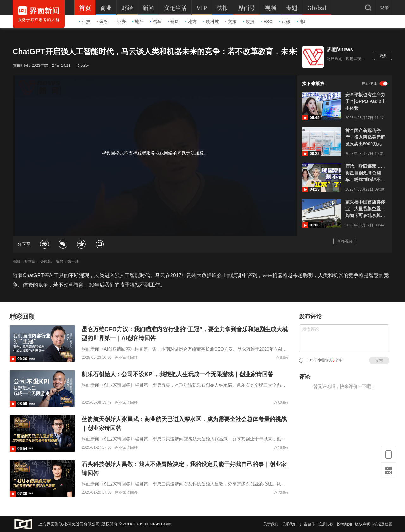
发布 (379, 361)
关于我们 (271, 524)
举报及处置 (383, 524)
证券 (120, 22)
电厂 (302, 22)
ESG (267, 22)
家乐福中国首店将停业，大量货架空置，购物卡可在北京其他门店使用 (365, 209)
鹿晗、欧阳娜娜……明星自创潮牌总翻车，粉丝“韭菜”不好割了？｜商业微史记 (365, 173)
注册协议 (326, 524)
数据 (249, 22)
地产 (138, 22)
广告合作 (308, 524)
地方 (191, 22)
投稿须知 (344, 524)
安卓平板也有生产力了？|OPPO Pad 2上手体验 (365, 101)
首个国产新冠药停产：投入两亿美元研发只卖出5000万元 (365, 137)
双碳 (285, 22)
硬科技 (211, 22)
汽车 (156, 22)
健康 (173, 22)
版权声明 (363, 524)
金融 (103, 22)
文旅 (231, 22)
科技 (85, 22)
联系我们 (289, 524)
